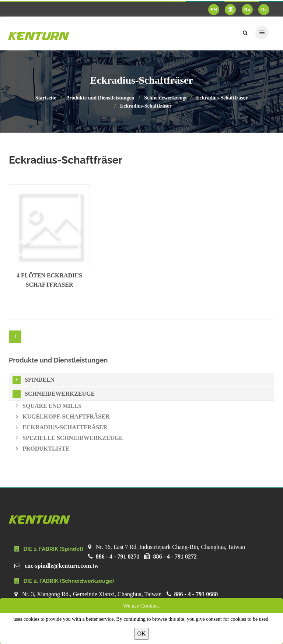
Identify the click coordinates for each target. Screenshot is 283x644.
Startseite (46, 98)
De (264, 9)
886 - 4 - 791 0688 (196, 594)
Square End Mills (49, 406)
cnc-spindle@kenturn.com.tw (62, 566)
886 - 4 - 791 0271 (118, 556)
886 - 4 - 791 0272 (175, 556)
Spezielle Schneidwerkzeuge (69, 438)
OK (141, 633)
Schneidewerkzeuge (166, 98)
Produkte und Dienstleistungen (100, 98)
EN (214, 9)
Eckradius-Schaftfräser (222, 98)
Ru (247, 9)
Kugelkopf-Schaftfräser (63, 416)
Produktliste (43, 449)
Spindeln (34, 380)
